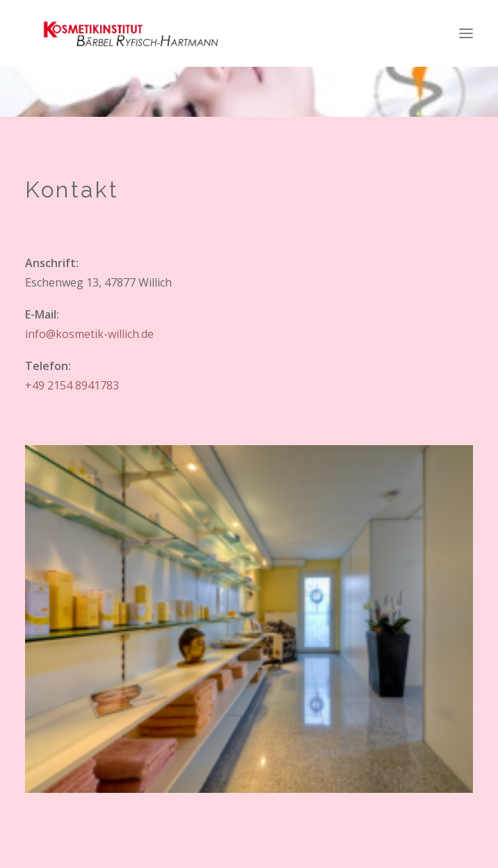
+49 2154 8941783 (72, 385)
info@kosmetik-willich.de (89, 334)
